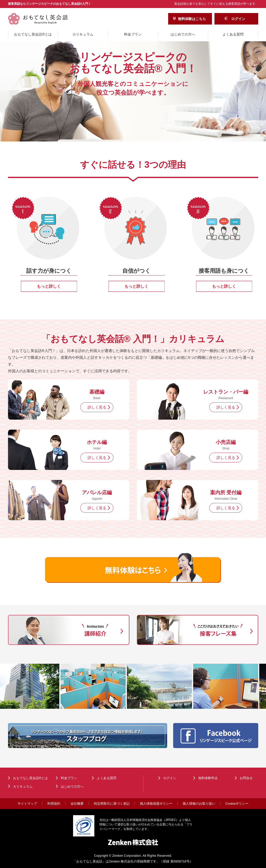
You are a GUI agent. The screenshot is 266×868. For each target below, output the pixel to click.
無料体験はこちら (192, 19)
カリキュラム (83, 34)
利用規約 (54, 804)
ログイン (238, 19)
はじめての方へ (183, 34)
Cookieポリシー (237, 804)
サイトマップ (27, 804)
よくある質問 (233, 34)
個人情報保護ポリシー (156, 804)
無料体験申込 (208, 778)
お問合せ (246, 778)
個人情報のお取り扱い (199, 804)
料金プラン (133, 34)
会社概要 (77, 804)
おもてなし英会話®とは (33, 34)
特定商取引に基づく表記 (112, 804)
